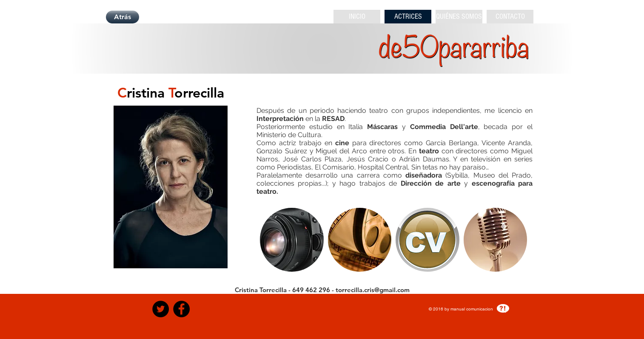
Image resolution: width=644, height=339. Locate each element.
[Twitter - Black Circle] (161, 309)
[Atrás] (123, 17)
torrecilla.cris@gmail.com (373, 290)
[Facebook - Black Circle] (181, 309)
